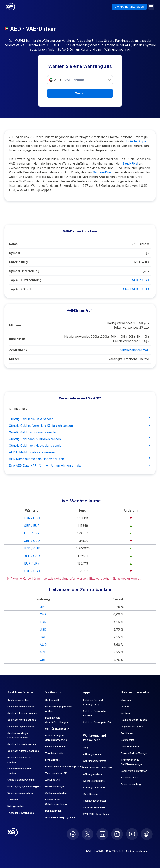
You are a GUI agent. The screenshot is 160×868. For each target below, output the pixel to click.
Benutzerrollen (53, 811)
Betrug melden (16, 806)
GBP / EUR (32, 526)
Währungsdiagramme (95, 761)
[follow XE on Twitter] (88, 834)
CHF (43, 614)
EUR (43, 622)
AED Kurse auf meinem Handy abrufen (80, 459)
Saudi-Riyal (130, 163)
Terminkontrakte (54, 753)
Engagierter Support (132, 727)
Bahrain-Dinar (103, 172)
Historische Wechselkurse (97, 768)
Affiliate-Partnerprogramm (60, 817)
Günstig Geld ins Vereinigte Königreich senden (80, 425)
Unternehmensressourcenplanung (64, 766)
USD (43, 629)
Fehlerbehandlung (131, 784)
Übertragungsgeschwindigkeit (24, 786)
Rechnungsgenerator (95, 801)
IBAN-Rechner (91, 794)
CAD (43, 637)
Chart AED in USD (136, 289)
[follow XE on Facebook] (73, 834)
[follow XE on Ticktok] (147, 834)
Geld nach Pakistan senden (22, 713)
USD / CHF (32, 548)
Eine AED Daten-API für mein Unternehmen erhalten (80, 465)
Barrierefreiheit (129, 778)
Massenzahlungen (55, 786)
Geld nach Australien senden (23, 751)
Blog (85, 748)
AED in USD (140, 280)
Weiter (80, 93)
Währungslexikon (92, 774)
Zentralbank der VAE (134, 350)
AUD (43, 645)
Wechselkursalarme (94, 781)
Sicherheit (13, 800)
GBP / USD (32, 541)
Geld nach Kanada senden (22, 744)
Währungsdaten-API (56, 773)
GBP (43, 660)
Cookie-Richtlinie (130, 747)
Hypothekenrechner (94, 807)
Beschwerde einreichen (134, 771)
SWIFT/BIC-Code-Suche (96, 814)
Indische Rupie (136, 141)
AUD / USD (32, 571)
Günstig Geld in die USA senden (80, 419)
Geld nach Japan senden (21, 727)
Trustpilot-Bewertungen (21, 813)
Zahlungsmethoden (56, 793)
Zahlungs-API (53, 780)
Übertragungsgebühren (20, 793)
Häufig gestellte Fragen (134, 720)
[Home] (11, 7)
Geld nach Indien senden (21, 707)
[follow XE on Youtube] (132, 834)
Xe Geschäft (52, 700)
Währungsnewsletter (94, 787)
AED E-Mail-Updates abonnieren (80, 452)
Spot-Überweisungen (57, 729)
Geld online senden (18, 700)
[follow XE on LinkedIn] (102, 834)
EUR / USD (32, 518)
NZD (43, 652)
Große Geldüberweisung (21, 780)
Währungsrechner (93, 754)
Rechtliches (127, 733)
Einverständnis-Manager (134, 753)
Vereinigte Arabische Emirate (129, 359)
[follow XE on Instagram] (117, 834)
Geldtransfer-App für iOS (97, 722)
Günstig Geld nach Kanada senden (80, 432)
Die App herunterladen (129, 7)
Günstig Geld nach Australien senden (80, 439)
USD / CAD (32, 556)
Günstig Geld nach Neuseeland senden (80, 445)
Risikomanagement (56, 747)
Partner (125, 707)
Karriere (125, 713)
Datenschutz (128, 740)
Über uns (126, 700)
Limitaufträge (53, 760)
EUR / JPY (32, 563)
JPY (43, 607)
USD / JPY (32, 533)
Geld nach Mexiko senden (22, 720)
